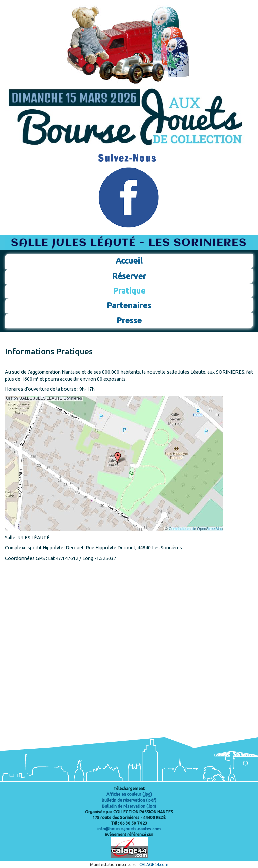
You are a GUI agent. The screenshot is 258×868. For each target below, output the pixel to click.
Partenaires (129, 306)
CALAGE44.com (154, 864)
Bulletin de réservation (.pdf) (129, 800)
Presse (129, 320)
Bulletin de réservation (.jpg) (129, 806)
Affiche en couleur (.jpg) (129, 794)
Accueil (129, 261)
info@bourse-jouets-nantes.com (129, 829)
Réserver (129, 276)
